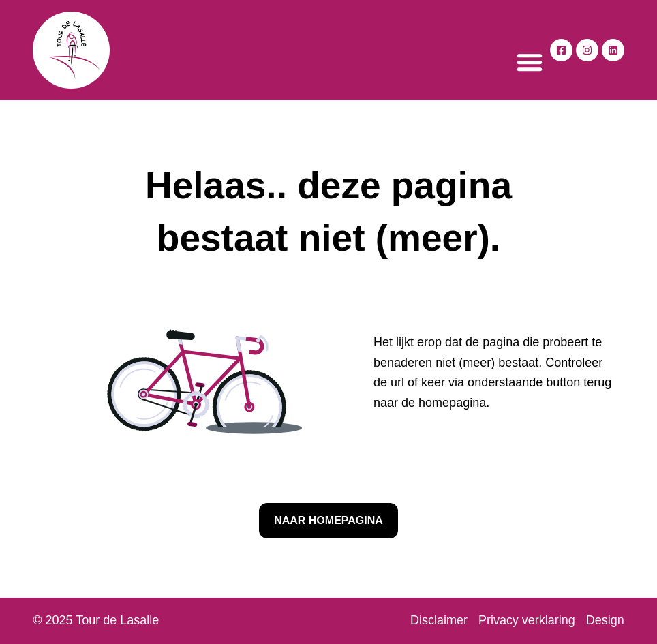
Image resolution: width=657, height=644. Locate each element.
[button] (530, 62)
